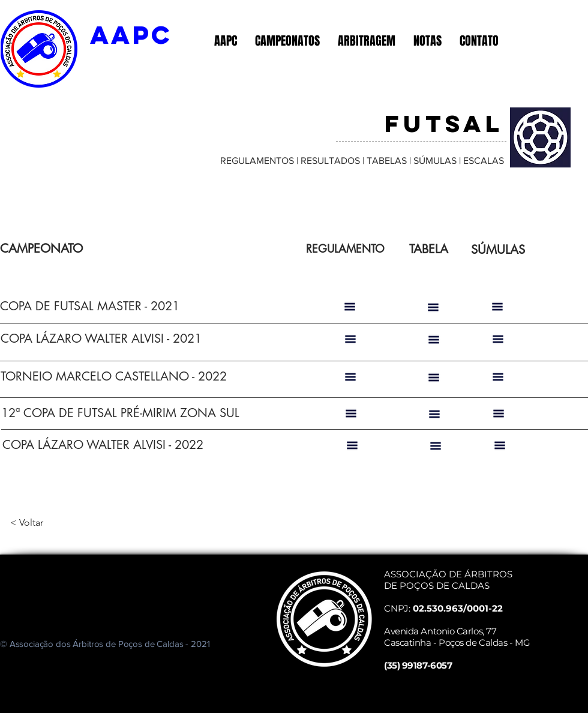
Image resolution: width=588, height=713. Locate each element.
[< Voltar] (50, 523)
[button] (226, 41)
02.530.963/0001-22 (458, 608)
